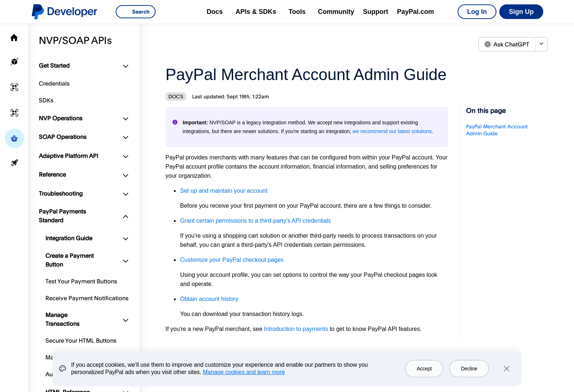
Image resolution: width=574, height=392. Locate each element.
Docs (215, 12)
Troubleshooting (61, 193)
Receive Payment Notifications (87, 298)
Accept (424, 369)
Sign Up (521, 12)
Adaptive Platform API (68, 156)
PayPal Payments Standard (62, 216)
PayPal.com (416, 12)
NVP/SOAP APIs (75, 40)
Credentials (54, 83)
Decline (469, 369)
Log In (477, 12)
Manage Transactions (62, 319)
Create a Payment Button (70, 260)
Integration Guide (69, 238)
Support (376, 12)
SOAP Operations (63, 137)
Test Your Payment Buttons (81, 281)
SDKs (46, 100)
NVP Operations (61, 118)
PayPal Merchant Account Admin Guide (497, 130)
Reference (52, 174)
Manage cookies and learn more (244, 372)
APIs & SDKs (256, 12)
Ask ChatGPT (507, 44)
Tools (297, 12)
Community (336, 12)
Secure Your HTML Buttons (81, 340)
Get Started (54, 65)
